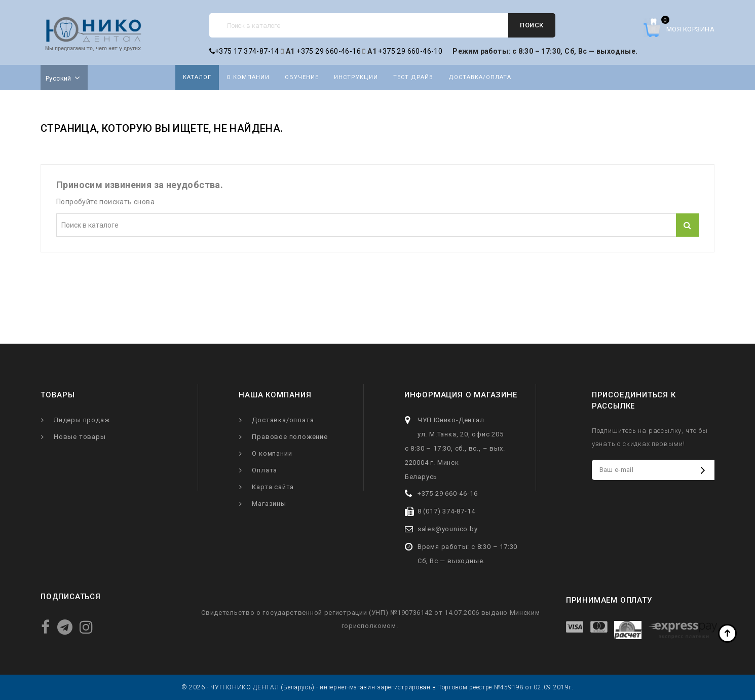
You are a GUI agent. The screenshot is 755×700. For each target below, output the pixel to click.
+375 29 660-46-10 (410, 51)
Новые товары (80, 437)
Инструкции (356, 77)
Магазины (269, 504)
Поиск (532, 25)
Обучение (302, 77)
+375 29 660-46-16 (329, 51)
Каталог (197, 77)
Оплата (265, 470)
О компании (248, 77)
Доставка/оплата (480, 77)
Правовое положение (290, 437)
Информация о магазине (461, 395)
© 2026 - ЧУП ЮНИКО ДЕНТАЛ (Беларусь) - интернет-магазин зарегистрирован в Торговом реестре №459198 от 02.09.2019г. (377, 687)
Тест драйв (413, 77)
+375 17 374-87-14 (244, 51)
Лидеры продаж (82, 420)
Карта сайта (273, 487)
